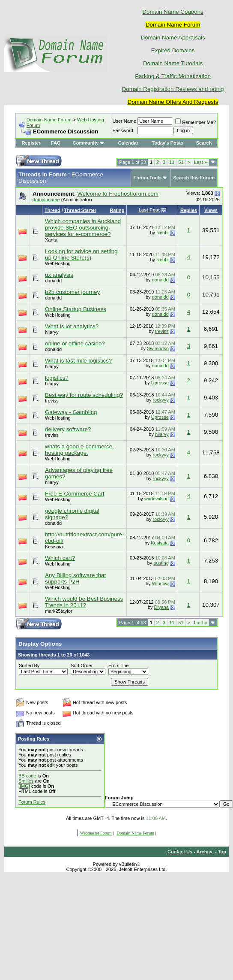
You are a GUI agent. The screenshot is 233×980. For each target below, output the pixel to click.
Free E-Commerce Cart (75, 494)
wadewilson (157, 499)
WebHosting (58, 263)
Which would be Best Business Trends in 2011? (84, 602)
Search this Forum (194, 178)
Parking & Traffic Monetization (173, 76)
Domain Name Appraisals (173, 38)
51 (181, 162)
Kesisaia (54, 547)
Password (123, 130)
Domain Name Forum (49, 120)
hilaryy (52, 332)
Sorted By (29, 665)
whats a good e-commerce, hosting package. (79, 450)
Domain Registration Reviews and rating (173, 89)
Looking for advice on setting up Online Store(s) (81, 254)
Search (204, 143)
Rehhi (163, 233)
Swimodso (158, 348)
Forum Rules (32, 802)
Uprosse (160, 383)
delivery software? (68, 429)
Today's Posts (167, 143)
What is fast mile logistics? (78, 361)
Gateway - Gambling (71, 412)
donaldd (53, 281)
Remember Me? (196, 122)
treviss (162, 331)
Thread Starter (80, 210)
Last (200, 162)
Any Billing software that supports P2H (75, 578)
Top (222, 852)
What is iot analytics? (72, 326)
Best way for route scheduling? (84, 395)
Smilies (26, 781)
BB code (27, 776)
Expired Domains (173, 50)
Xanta (51, 240)
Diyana (161, 607)
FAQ (56, 143)
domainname (46, 200)
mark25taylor (59, 611)
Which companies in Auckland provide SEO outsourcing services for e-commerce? (83, 228)
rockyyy (161, 400)
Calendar (128, 143)
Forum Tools (148, 178)
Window (160, 584)
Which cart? (60, 558)
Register (31, 143)
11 (172, 162)
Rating (117, 210)
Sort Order (82, 665)
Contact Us (180, 852)
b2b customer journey (72, 292)
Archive (205, 852)
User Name (125, 121)
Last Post (149, 210)
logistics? (57, 378)
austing (161, 563)
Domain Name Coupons (173, 12)
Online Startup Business (76, 309)
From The (118, 665)
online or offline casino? (75, 343)
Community (89, 143)
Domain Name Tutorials (173, 63)
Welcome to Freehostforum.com (118, 194)
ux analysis (59, 275)
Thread (52, 210)
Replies (189, 210)
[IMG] (24, 786)
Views (211, 210)
